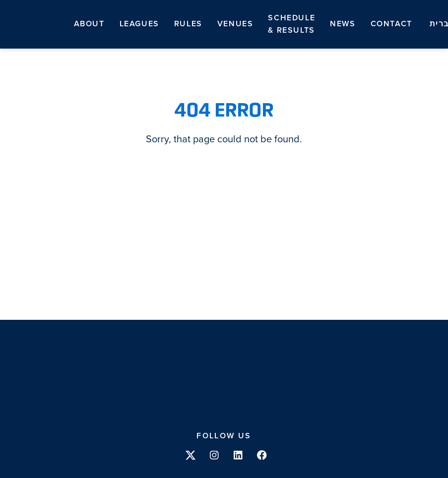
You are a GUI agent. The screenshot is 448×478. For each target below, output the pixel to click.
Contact (391, 24)
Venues (235, 24)
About (89, 24)
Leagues (139, 24)
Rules (188, 24)
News (343, 24)
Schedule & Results (291, 24)
